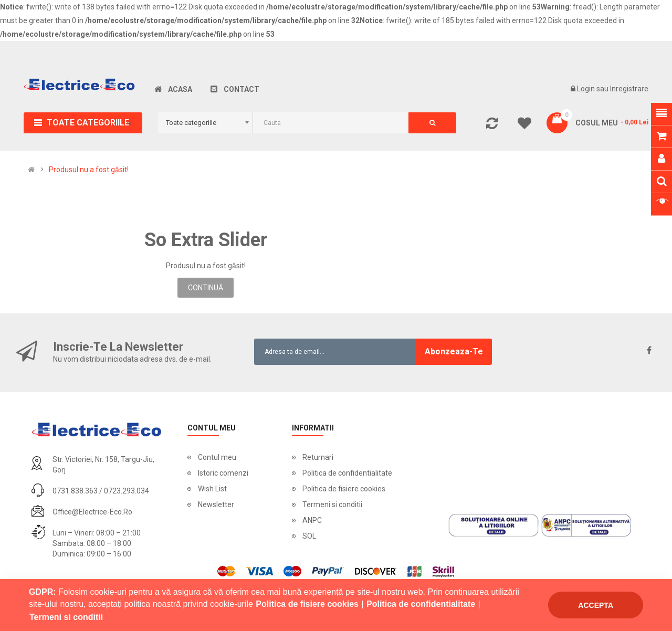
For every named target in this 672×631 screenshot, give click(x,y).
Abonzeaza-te (454, 351)
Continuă (206, 288)
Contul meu (217, 457)
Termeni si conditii (332, 504)
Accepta (596, 605)
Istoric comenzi (223, 473)
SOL (309, 536)
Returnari (318, 457)
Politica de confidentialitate (347, 473)
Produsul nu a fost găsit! (89, 170)
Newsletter (216, 504)
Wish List (212, 489)
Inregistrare (629, 89)
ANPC (312, 520)
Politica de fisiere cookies (344, 489)
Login (587, 89)
